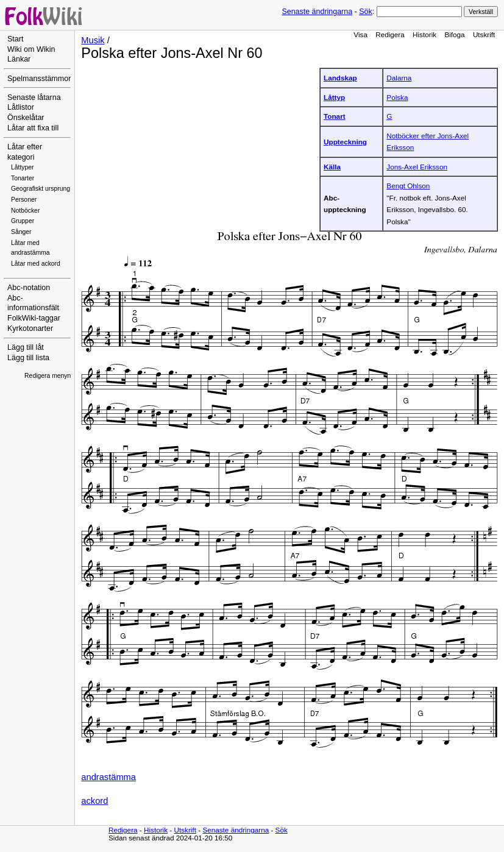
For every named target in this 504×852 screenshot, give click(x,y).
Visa (360, 34)
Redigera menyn (48, 376)
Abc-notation (29, 288)
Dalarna (399, 78)
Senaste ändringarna (317, 12)
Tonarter (23, 178)
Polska (397, 97)
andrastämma (108, 777)
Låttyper (23, 167)
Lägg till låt (26, 347)
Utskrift (484, 34)
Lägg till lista (28, 358)
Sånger (21, 232)
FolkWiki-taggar (34, 318)
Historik (424, 34)
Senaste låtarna (34, 98)
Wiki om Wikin (31, 49)
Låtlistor (21, 107)
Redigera (390, 34)
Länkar (19, 59)
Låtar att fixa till (33, 128)
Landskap (340, 78)
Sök (365, 12)
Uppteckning (345, 142)
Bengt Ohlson (408, 186)
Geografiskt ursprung (41, 189)
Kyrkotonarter (30, 328)
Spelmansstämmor (39, 79)
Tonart (335, 116)
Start (15, 39)
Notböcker (25, 211)
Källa (332, 167)
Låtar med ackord (36, 264)
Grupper (23, 221)
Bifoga (454, 34)
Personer (24, 200)
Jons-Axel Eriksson (417, 167)
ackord (94, 801)
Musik (93, 40)
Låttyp (334, 97)
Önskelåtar (26, 118)
